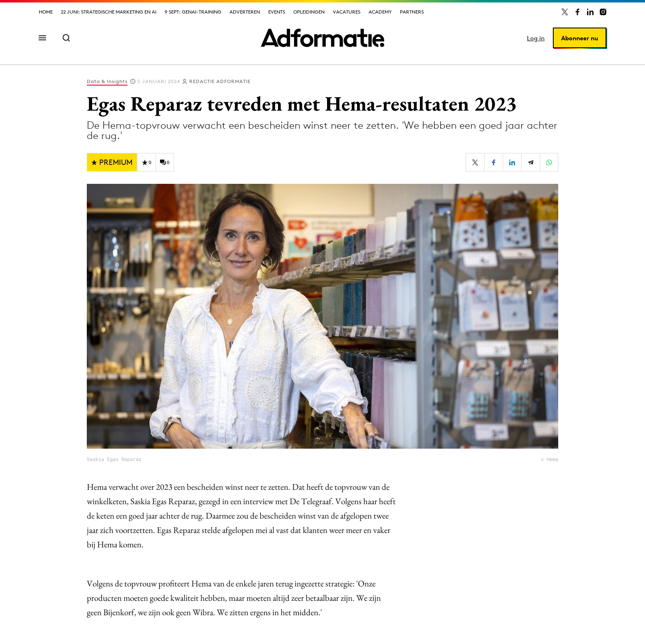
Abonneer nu (580, 38)
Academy (380, 12)
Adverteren (245, 12)
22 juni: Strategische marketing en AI (109, 12)
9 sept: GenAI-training (193, 12)
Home (46, 12)
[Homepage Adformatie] (322, 38)
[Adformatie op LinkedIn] (590, 12)
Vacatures (347, 12)
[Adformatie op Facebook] (578, 12)
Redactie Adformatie (220, 81)
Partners (412, 12)
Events (277, 12)
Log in (536, 38)
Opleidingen (309, 12)
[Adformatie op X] (565, 12)
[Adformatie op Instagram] (603, 12)
